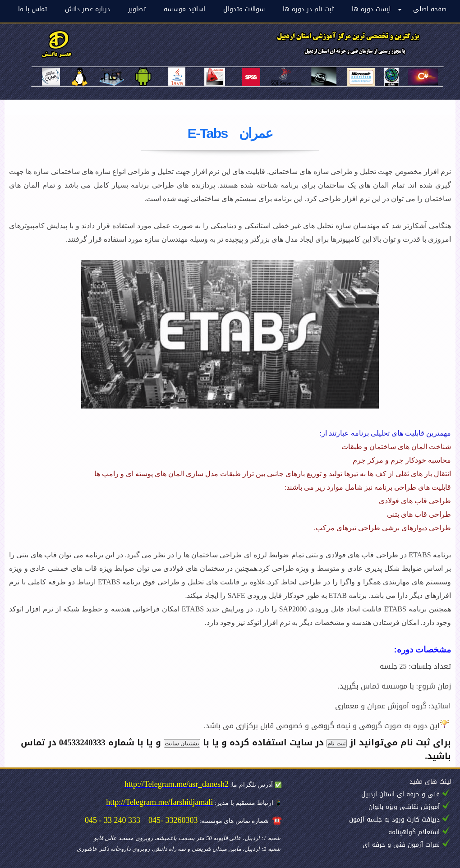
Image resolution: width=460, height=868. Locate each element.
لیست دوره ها (371, 9)
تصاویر (137, 9)
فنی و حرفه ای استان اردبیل (400, 794)
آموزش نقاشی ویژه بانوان (404, 807)
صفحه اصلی (430, 9)
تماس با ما (32, 9)
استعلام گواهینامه (414, 832)
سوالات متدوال (244, 9)
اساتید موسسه (184, 9)
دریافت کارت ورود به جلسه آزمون (394, 820)
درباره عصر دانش (87, 9)
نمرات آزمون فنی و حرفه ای (401, 845)
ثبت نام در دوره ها (308, 9)
